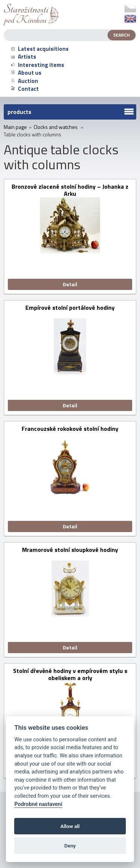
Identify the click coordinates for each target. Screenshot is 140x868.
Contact (25, 89)
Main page (15, 127)
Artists (24, 57)
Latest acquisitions (40, 49)
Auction (25, 81)
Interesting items (38, 65)
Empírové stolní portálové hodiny (70, 308)
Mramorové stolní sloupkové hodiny (70, 550)
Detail (70, 284)
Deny (70, 846)
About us (26, 73)
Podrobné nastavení (38, 804)
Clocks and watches (56, 127)
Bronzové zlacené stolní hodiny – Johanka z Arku (70, 190)
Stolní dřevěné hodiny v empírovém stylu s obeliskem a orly (70, 674)
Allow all (70, 826)
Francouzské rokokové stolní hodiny (70, 429)
